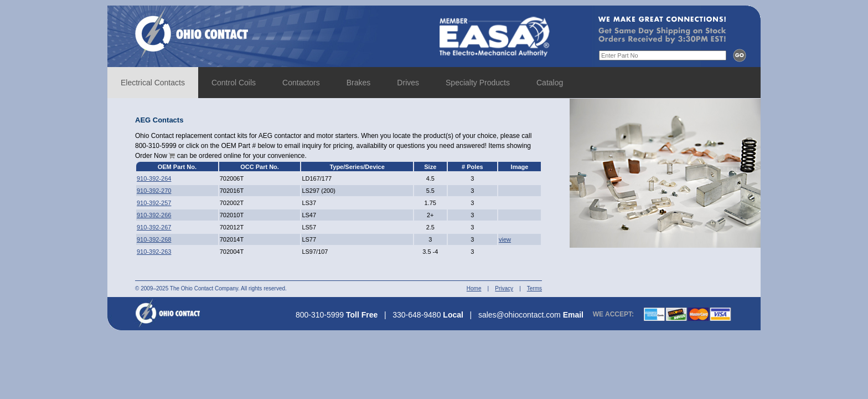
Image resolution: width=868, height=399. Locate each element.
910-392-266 (154, 215)
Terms (534, 288)
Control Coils (234, 83)
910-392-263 (154, 252)
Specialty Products (478, 83)
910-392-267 (154, 227)
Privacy (504, 288)
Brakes (359, 83)
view (505, 239)
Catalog (550, 83)
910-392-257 (154, 203)
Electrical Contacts (153, 83)
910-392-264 (154, 178)
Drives (408, 83)
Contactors (301, 83)
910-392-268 (154, 239)
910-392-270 (154, 191)
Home (474, 288)
